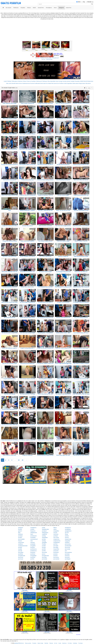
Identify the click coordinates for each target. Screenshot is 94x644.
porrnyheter (56, 559)
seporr (55, 529)
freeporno (33, 531)
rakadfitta (44, 542)
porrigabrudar (22, 556)
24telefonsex (34, 533)
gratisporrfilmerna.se (19, 643)
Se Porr (67, 533)
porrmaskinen (68, 552)
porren (44, 554)
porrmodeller (21, 539)
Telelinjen (9, 81)
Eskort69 (13, 83)
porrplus (56, 554)
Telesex (25, 81)
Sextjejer (73, 81)
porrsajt (20, 551)
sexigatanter (57, 542)
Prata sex (29, 81)
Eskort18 (85, 81)
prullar (44, 528)
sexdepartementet (23, 546)
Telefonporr (45, 81)
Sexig (66, 534)
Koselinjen (34, 81)
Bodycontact (90, 81)
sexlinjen (56, 536)
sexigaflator (68, 529)
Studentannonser (26, 83)
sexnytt (55, 533)
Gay (84, 2)
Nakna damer (76, 83)
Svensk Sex (56, 83)
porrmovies (68, 544)
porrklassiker (68, 546)
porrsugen (21, 552)
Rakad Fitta (51, 83)
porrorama (56, 557)
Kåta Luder (9, 83)
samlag (44, 536)
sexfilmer (67, 542)
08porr (55, 528)
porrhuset (21, 557)
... (15, 460)
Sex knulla (56, 538)
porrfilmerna (33, 549)
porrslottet (44, 559)
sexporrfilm (56, 549)
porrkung (67, 556)
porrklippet (68, 559)
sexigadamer (68, 531)
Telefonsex (20, 81)
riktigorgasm (45, 533)
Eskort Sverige (59, 81)
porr (66, 551)
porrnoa (55, 544)
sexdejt (20, 549)
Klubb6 (82, 81)
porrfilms (33, 547)
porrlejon (20, 536)
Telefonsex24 (39, 81)
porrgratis (33, 544)
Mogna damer (82, 83)
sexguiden (68, 541)
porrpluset (56, 552)
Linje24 (5, 81)
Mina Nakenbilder (52, 81)
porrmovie (67, 547)
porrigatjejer (33, 556)
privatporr (44, 531)
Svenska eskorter (66, 81)
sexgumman (68, 539)
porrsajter (56, 546)
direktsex (21, 534)
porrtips (44, 539)
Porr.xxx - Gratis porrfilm (47, 59)
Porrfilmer (61, 83)
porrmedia (67, 549)
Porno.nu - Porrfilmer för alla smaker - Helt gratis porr (47, 58)
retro (32, 541)
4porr (32, 534)
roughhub (44, 534)
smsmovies (21, 542)
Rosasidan (77, 81)
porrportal (56, 551)
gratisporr (21, 528)
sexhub (67, 536)
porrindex (44, 557)
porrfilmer (33, 552)
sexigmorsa (56, 539)
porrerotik (44, 552)
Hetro (79, 2)
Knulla (65, 83)
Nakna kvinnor (19, 83)
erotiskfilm (33, 538)
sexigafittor (56, 531)
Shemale (89, 2)
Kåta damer (88, 83)
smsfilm (32, 529)
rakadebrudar (45, 529)
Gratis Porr (45, 83)
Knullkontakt (37, 83)
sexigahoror (68, 528)
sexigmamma (57, 541)
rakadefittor (45, 538)
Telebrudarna (15, 81)
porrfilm (20, 529)
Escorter (32, 83)
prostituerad (33, 536)
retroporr (33, 542)
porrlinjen (67, 554)
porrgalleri (33, 546)
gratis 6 (20, 531)
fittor (19, 533)
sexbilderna (33, 528)
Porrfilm (44, 544)
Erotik (41, 83)
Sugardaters (70, 83)
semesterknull (34, 539)
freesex (20, 541)
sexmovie (56, 534)
